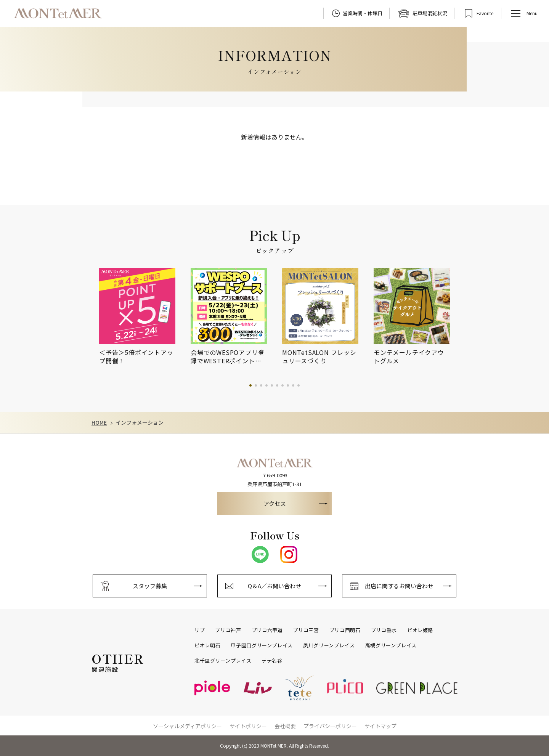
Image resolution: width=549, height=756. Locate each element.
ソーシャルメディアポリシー (187, 726)
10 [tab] (299, 385)
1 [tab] (250, 385)
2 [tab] (256, 385)
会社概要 (285, 726)
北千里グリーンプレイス (223, 661)
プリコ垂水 (384, 630)
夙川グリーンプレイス (329, 645)
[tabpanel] (145, 317)
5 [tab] (272, 385)
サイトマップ (380, 726)
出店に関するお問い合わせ (399, 586)
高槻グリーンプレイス (391, 645)
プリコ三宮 (306, 630)
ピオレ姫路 (420, 630)
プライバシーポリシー (330, 726)
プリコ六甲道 (267, 630)
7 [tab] (283, 385)
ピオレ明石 (207, 645)
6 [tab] (277, 385)
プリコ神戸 (228, 630)
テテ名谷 (272, 661)
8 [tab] (288, 385)
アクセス (275, 503)
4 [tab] (266, 385)
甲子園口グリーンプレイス (262, 645)
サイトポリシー (248, 726)
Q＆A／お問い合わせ (274, 586)
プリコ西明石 (345, 630)
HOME (99, 423)
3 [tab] (261, 385)
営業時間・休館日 (363, 13)
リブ (200, 630)
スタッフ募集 (150, 586)
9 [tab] (293, 385)
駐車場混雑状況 (430, 13)
